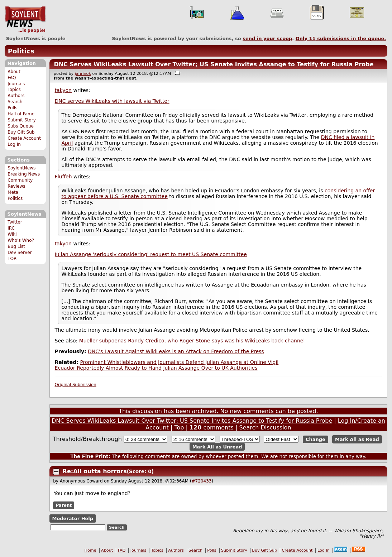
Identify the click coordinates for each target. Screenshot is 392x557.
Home (90, 550)
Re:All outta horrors (95, 471)
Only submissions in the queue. (341, 39)
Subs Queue (21, 126)
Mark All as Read (357, 439)
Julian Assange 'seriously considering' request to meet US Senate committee (151, 254)
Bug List (16, 246)
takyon (63, 90)
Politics (21, 51)
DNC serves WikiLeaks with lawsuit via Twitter (112, 101)
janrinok (83, 74)
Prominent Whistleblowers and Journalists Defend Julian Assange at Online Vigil (179, 362)
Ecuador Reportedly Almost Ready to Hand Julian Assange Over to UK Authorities (156, 368)
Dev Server (20, 253)
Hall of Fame (21, 114)
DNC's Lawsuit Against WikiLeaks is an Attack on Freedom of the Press (176, 351)
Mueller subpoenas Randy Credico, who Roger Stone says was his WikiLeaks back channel (192, 341)
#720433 (202, 481)
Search (15, 102)
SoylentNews (25, 20)
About (14, 72)
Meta (13, 192)
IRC (11, 228)
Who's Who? (21, 240)
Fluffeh (63, 177)
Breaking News (24, 174)
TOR (12, 259)
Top (179, 428)
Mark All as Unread (217, 447)
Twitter (15, 222)
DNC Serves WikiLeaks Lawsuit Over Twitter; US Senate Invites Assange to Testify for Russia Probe (214, 64)
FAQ (12, 78)
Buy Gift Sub (21, 132)
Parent (64, 505)
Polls (12, 108)
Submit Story (22, 120)
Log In (14, 144)
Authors (16, 96)
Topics (14, 90)
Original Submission (76, 385)
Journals (16, 84)
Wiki (12, 234)
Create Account (24, 138)
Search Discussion (265, 428)
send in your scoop (267, 39)
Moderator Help (73, 518)
